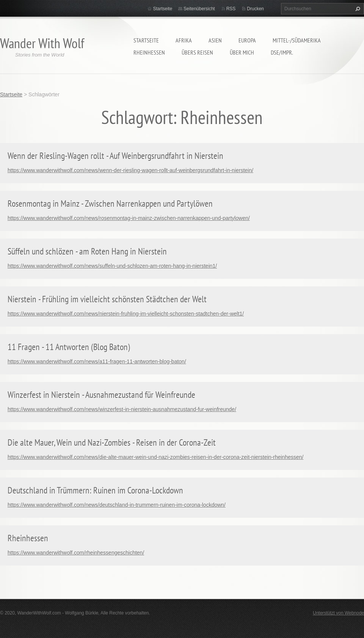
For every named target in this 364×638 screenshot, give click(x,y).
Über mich (242, 52)
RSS (231, 9)
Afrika (184, 40)
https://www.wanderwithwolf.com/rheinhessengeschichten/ (76, 553)
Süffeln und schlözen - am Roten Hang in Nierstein (87, 251)
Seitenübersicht (199, 9)
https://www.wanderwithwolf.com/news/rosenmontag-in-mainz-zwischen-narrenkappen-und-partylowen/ (129, 218)
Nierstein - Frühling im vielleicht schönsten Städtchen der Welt (107, 299)
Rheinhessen (149, 52)
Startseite (146, 40)
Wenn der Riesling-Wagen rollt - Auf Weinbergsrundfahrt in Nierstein (115, 156)
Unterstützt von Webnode (338, 613)
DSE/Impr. (282, 52)
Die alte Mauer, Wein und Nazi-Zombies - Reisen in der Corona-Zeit (112, 442)
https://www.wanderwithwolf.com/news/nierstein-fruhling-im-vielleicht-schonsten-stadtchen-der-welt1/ (126, 314)
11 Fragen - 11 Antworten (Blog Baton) (69, 347)
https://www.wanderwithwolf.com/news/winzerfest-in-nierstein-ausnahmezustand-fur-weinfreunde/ (122, 409)
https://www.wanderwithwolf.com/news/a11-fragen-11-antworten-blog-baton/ (97, 361)
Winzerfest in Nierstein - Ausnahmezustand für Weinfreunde (101, 395)
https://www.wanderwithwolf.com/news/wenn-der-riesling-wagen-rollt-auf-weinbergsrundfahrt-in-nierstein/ (130, 170)
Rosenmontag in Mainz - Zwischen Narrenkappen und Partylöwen (110, 203)
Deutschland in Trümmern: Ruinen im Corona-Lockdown (95, 490)
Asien (215, 40)
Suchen (357, 9)
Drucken (255, 9)
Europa (247, 40)
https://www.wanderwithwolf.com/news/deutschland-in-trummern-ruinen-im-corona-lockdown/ (117, 505)
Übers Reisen (197, 52)
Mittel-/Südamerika (297, 40)
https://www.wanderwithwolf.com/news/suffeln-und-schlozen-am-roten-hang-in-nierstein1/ (112, 266)
